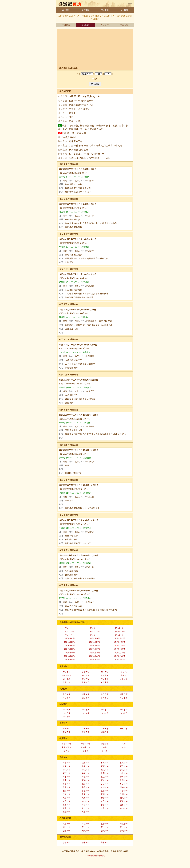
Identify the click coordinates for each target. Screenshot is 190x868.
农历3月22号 (70, 653)
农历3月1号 (70, 628)
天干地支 (86, 682)
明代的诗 (105, 831)
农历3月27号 (120, 656)
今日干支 (124, 698)
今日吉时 (105, 25)
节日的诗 (105, 784)
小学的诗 (67, 843)
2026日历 (67, 713)
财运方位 (86, 679)
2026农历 (86, 710)
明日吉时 (86, 698)
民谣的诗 (86, 812)
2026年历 (86, 713)
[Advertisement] (96, 49)
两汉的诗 (86, 824)
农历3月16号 (70, 646)
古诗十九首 (86, 747)
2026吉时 (124, 710)
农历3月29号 (95, 659)
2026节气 (67, 717)
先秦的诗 (67, 824)
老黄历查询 (130, 4)
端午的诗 (124, 787)
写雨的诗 (105, 766)
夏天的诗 (124, 763)
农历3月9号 (120, 635)
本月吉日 (105, 672)
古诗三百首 (86, 744)
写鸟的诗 (86, 780)
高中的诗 (105, 843)
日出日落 (124, 679)
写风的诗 (67, 770)
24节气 (124, 672)
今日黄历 (66, 25)
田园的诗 (124, 780)
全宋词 (86, 751)
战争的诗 (124, 805)
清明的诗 (105, 787)
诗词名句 (86, 729)
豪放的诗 (67, 812)
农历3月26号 (95, 656)
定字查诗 (86, 732)
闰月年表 (67, 679)
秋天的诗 (67, 766)
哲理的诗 (67, 801)
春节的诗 (124, 784)
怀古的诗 (124, 791)
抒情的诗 (67, 794)
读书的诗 (67, 808)
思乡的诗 (67, 798)
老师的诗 (67, 805)
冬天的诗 (86, 766)
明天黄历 (86, 694)
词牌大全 (105, 732)
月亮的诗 (105, 773)
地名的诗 (86, 784)
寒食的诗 (86, 787)
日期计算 (67, 682)
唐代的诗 (86, 827)
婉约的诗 (124, 808)
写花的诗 (86, 770)
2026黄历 (67, 710)
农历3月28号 (70, 659)
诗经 (105, 747)
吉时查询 (105, 676)
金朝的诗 (67, 831)
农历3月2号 (95, 628)
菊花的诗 (67, 773)
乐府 (124, 744)
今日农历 (85, 25)
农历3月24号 (120, 653)
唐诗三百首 (67, 744)
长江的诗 (105, 777)
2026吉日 (105, 710)
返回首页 (66, 10)
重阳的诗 (105, 791)
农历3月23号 (95, 653)
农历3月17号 (95, 646)
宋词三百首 (67, 747)
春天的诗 (105, 763)
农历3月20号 (95, 649)
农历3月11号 (95, 638)
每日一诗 (67, 729)
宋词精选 (105, 744)
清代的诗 (124, 831)
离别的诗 (105, 794)
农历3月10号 (70, 638)
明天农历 (124, 25)
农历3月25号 (70, 656)
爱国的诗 (86, 794)
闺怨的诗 (86, 801)
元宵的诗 (67, 787)
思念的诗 (86, 798)
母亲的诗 (86, 805)
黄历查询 (85, 10)
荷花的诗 (124, 770)
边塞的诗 (67, 784)
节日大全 (105, 682)
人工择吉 (124, 10)
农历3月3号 (120, 628)
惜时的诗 (86, 808)
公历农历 (86, 676)
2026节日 (124, 713)
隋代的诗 (67, 827)
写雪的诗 (124, 766)
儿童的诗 (67, 780)
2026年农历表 (91, 856)
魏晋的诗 (105, 824)
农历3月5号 (95, 632)
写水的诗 (86, 777)
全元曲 (105, 751)
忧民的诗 (105, 808)
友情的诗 (105, 805)
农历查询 (105, 679)
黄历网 (102, 856)
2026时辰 (105, 713)
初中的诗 (86, 843)
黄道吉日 (86, 672)
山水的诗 (124, 773)
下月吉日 (105, 698)
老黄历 (124, 676)
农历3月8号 (95, 635)
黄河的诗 (124, 777)
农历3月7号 (70, 635)
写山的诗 (67, 777)
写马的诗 (105, 780)
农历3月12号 (120, 638)
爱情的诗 (105, 798)
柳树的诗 (86, 773)
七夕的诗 (67, 791)
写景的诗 (67, 763)
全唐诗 (67, 751)
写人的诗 (124, 801)
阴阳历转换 (67, 676)
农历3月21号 (120, 649)
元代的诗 (86, 831)
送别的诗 (124, 794)
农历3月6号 (120, 632)
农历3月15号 (120, 642)
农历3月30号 (120, 659)
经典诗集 (124, 729)
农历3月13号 (70, 642)
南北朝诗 (124, 824)
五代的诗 (105, 827)
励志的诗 (124, 798)
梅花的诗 (105, 770)
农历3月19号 (70, 649)
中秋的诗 (86, 791)
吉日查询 (105, 10)
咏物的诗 (86, 763)
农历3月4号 (70, 632)
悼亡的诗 (105, 801)
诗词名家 (105, 729)
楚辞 (124, 747)
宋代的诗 (124, 827)
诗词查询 (67, 732)
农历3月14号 (95, 642)
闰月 (95, 79)
